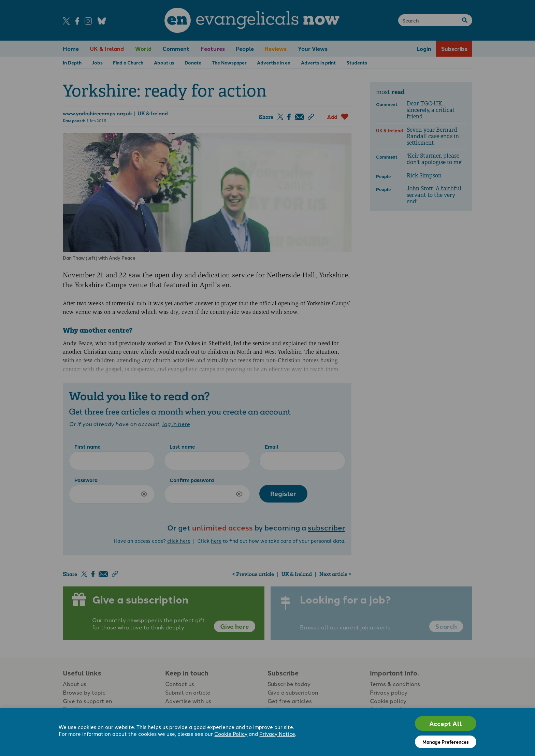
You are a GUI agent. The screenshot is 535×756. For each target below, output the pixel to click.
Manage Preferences (446, 742)
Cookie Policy (231, 734)
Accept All (446, 723)
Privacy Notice (277, 734)
